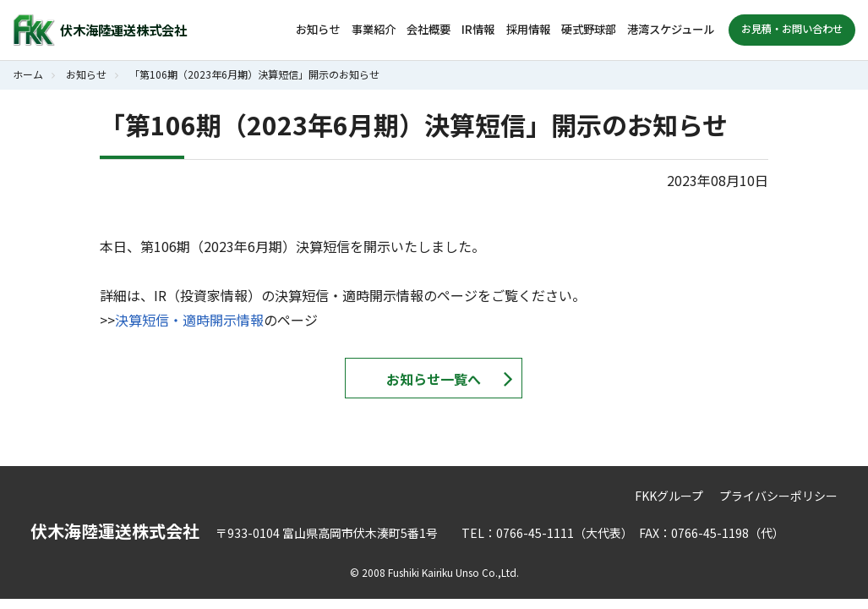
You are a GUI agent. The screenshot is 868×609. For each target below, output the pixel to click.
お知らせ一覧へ (434, 379)
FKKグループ (669, 496)
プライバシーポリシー (778, 496)
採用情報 (528, 29)
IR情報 (478, 29)
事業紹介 (374, 29)
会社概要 (429, 29)
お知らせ (318, 29)
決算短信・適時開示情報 (189, 320)
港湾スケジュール (671, 29)
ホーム (28, 74)
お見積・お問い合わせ (792, 29)
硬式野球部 (589, 29)
